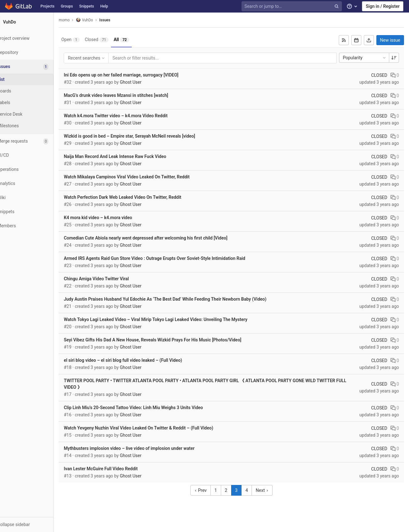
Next (270, 490)
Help (104, 6)
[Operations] (34, 169)
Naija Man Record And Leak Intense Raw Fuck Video (130, 156)
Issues (120, 20)
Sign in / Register (383, 6)
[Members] (34, 226)
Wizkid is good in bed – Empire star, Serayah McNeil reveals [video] (145, 136)
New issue (390, 40)
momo (80, 20)
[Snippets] (34, 212)
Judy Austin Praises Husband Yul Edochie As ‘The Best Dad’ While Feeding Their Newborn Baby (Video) (180, 299)
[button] (34, 524)
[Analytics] (34, 184)
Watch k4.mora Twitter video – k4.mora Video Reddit (131, 116)
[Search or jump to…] (292, 6)
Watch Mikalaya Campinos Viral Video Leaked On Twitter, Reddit (142, 177)
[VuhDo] (35, 22)
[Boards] (35, 91)
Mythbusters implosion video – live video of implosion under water (144, 448)
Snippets (86, 6)
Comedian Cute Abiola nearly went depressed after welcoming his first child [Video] (161, 238)
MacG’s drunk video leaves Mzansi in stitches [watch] (131, 95)
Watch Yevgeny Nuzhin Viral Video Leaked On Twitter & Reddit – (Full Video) (154, 428)
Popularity (365, 58)
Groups (67, 6)
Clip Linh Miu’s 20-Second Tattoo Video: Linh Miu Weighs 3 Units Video (149, 408)
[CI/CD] (34, 155)
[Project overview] (34, 38)
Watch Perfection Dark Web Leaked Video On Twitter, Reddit (138, 197)
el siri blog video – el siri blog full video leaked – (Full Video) (138, 360)
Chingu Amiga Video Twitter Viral (112, 279)
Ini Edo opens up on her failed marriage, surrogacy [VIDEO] (136, 75)
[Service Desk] (35, 114)
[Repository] (34, 53)
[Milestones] (35, 126)
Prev (208, 490)
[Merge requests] (34, 141)
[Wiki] (34, 198)
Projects (48, 6)
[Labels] (35, 103)
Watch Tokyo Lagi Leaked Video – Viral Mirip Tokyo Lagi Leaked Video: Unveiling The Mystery (171, 319)
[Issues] (35, 67)
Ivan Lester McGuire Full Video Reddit (116, 469)
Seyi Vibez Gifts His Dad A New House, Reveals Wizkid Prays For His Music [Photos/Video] (168, 340)
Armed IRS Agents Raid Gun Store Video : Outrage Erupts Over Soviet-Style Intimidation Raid (170, 258)
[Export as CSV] (369, 40)
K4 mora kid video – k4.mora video (113, 218)
